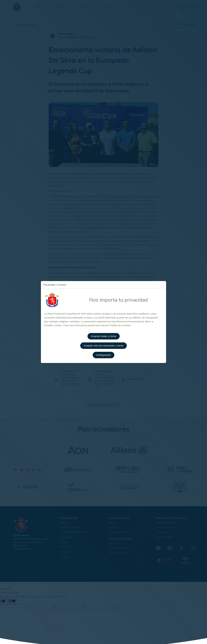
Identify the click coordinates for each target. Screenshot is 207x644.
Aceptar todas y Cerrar (104, 337)
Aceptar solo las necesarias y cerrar (103, 346)
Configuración (103, 355)
